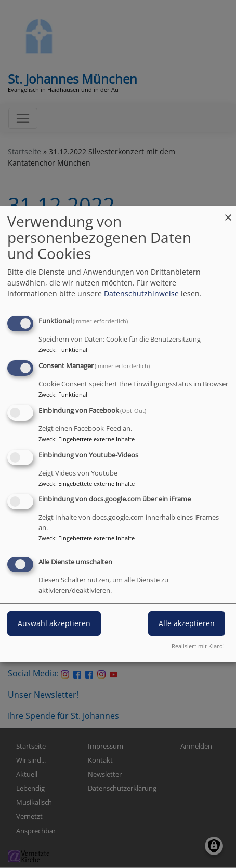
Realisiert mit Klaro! (198, 646)
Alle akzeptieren (187, 623)
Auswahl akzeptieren (54, 623)
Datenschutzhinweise (141, 294)
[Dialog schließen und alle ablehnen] (228, 213)
